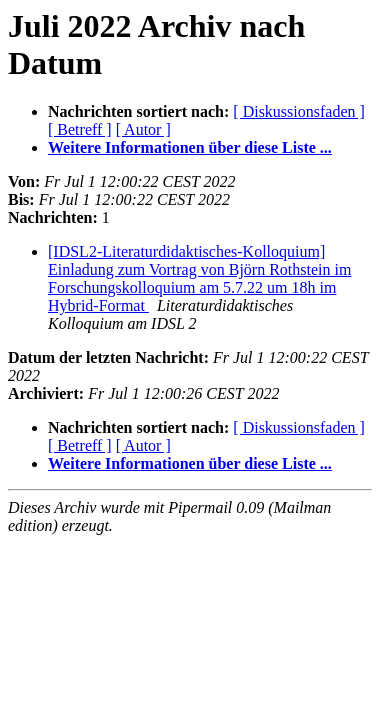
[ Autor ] (143, 129)
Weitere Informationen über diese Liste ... (190, 147)
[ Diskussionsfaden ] (299, 111)
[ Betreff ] (80, 129)
